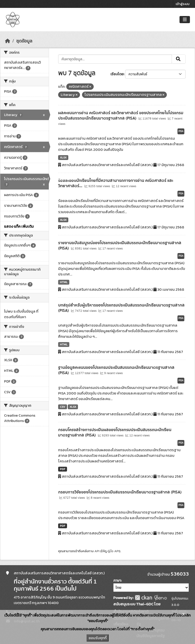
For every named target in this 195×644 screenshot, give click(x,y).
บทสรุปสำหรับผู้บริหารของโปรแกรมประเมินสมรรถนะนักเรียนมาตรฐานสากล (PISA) (121, 308)
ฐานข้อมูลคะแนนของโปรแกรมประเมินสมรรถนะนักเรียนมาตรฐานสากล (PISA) (116, 370)
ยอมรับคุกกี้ (98, 638)
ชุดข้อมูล (24, 41)
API (97, 551)
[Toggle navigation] (185, 20)
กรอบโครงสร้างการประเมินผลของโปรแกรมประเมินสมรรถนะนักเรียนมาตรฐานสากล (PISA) (115, 433)
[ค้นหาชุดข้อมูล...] (115, 59)
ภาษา (117, 581)
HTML (64, 282)
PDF (63, 469)
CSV (63, 407)
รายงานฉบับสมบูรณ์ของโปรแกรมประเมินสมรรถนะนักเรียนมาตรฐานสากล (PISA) (120, 246)
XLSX (63, 157)
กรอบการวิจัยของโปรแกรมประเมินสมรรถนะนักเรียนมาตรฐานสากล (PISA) (120, 492)
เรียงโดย (117, 74)
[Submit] (179, 59)
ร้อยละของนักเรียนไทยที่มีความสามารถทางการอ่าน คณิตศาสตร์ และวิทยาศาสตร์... (116, 183)
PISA (181, 131)
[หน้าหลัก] (8, 41)
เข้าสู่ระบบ (183, 4)
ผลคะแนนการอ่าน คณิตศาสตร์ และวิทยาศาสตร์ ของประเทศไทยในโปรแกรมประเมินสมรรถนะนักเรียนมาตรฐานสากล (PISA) (121, 116)
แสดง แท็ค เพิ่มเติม (19, 226)
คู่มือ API (113, 551)
